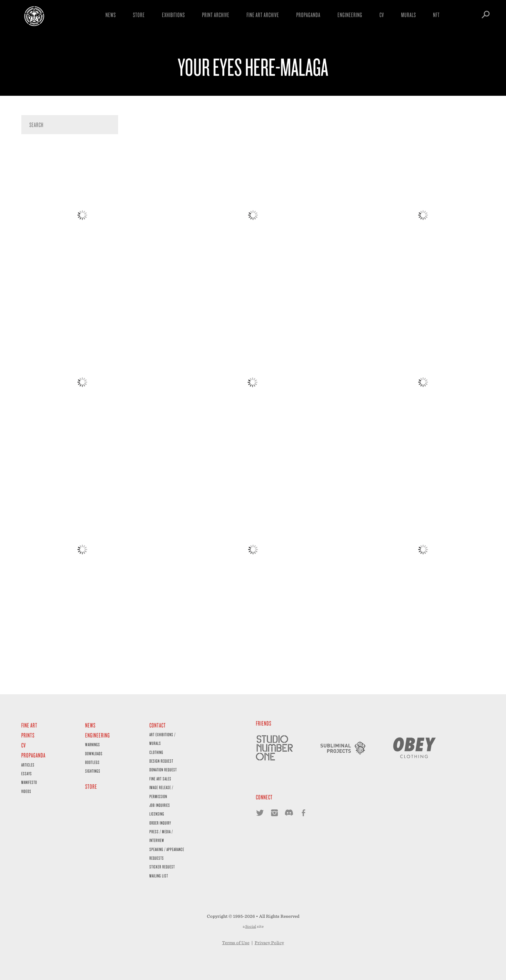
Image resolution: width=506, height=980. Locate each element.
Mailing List (159, 876)
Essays (27, 773)
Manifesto (29, 782)
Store (139, 15)
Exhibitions (173, 15)
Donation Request (163, 770)
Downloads (94, 753)
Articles (28, 765)
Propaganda (308, 15)
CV (382, 15)
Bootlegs (92, 762)
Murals (409, 15)
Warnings (93, 744)
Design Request (161, 761)
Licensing (157, 814)
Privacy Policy (269, 943)
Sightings (93, 771)
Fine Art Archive (263, 15)
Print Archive (216, 15)
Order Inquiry (160, 823)
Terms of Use (236, 943)
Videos (26, 791)
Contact (158, 725)
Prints (28, 735)
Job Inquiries (160, 805)
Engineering (350, 15)
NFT (436, 15)
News (111, 15)
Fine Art (29, 725)
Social (251, 926)
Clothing (156, 752)
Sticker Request (162, 867)
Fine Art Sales (160, 779)
